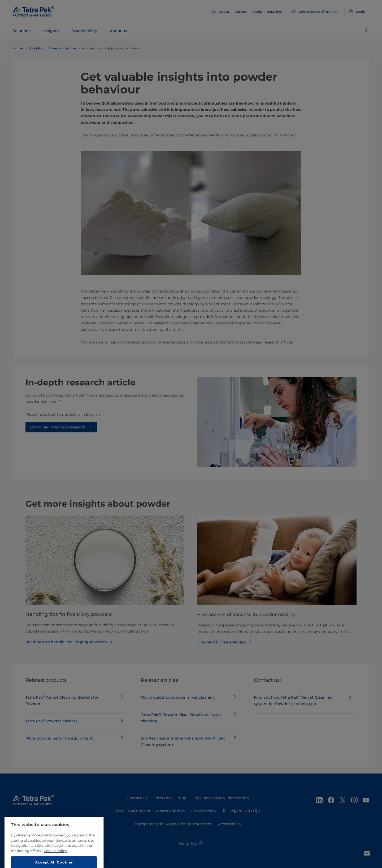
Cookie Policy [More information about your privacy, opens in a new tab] (55, 866)
